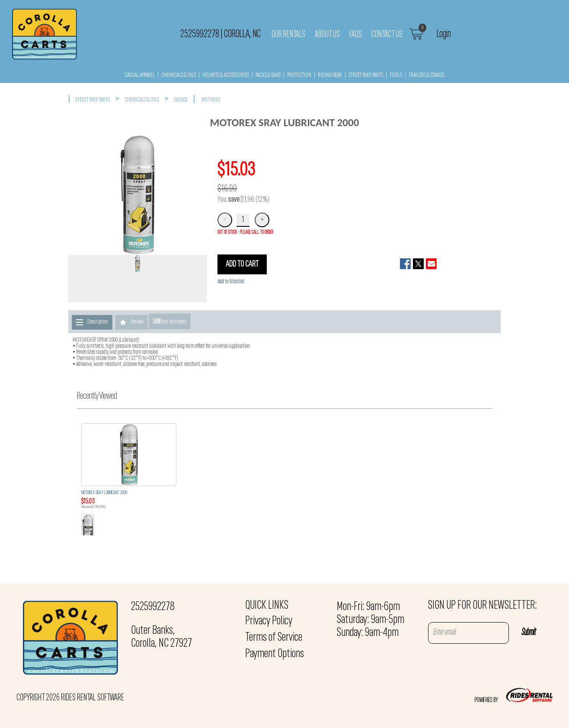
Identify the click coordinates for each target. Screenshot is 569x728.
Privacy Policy (269, 621)
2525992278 (153, 607)
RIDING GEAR (330, 75)
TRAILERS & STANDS (427, 75)
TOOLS (396, 75)
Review (137, 322)
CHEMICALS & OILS (179, 75)
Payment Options (275, 654)
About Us (327, 35)
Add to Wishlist (231, 282)
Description (98, 322)
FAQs (356, 35)
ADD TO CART (242, 264)
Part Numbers (170, 321)
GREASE (181, 100)
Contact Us (387, 35)
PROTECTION (299, 75)
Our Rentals (288, 35)
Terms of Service (274, 638)
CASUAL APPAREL (140, 75)
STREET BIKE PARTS (366, 75)
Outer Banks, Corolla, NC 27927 (161, 637)
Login (444, 34)
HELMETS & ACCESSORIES (226, 75)
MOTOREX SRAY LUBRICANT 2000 (104, 493)
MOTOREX (211, 100)
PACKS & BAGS (268, 75)
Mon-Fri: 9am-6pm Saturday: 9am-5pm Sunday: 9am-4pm (371, 620)
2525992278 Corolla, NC (221, 34)
